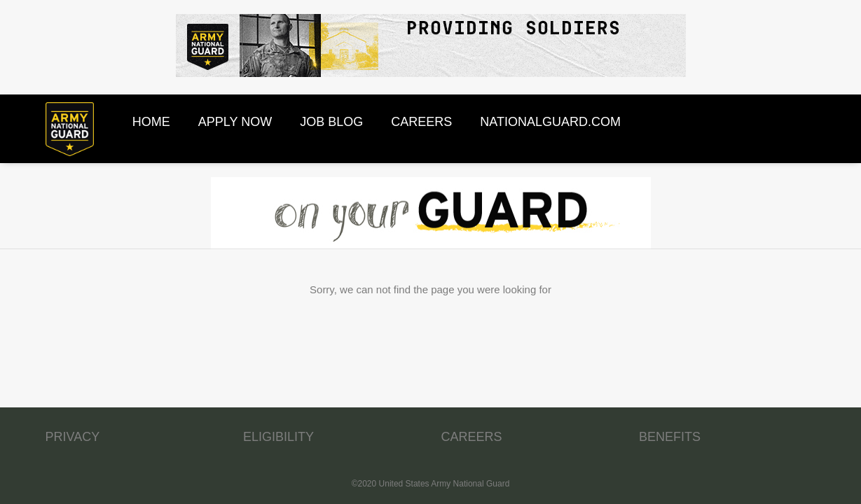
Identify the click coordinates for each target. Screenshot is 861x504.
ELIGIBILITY (278, 437)
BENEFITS (670, 437)
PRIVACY (73, 437)
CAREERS (472, 437)
